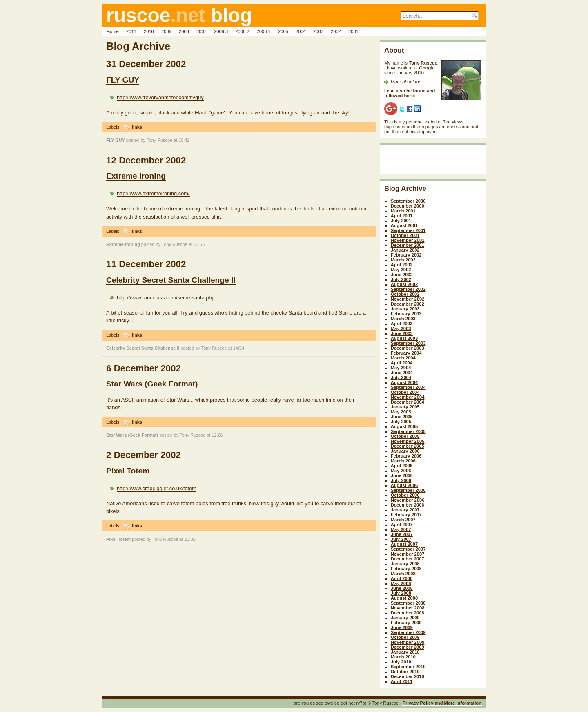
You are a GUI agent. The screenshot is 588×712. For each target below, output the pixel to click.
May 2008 (401, 583)
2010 (149, 31)
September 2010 (408, 667)
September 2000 (408, 201)
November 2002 (408, 299)
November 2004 (408, 397)
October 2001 (405, 235)
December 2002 (408, 304)
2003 (318, 31)
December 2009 (408, 647)
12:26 (217, 435)
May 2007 (401, 529)
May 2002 (401, 270)
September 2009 (408, 632)
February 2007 (406, 515)
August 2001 (404, 225)
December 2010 (408, 676)
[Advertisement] (432, 161)
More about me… (408, 82)
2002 (336, 31)
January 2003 (405, 309)
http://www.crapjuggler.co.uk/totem (157, 488)
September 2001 (408, 230)
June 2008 (402, 588)
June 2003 (402, 333)
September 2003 (408, 343)
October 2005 (405, 436)
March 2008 (403, 574)
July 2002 (401, 279)
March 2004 (403, 358)
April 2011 (402, 681)
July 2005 (401, 422)
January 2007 (405, 510)
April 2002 (402, 265)
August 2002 (404, 284)
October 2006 (405, 495)
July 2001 (401, 221)
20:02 (190, 539)
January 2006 (405, 451)
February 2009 (406, 623)
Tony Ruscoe (159, 140)
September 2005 (408, 431)
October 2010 (405, 672)
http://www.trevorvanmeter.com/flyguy (160, 97)
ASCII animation (140, 400)
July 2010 (401, 662)
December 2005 (408, 446)
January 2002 (405, 250)
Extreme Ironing (136, 176)
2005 (283, 31)
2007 (202, 31)
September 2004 (408, 387)
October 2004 (405, 392)
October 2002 (405, 294)
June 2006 (402, 475)
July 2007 (401, 539)
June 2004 (402, 373)
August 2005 (404, 426)
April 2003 (402, 324)
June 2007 (402, 534)
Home (113, 31)
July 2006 (401, 480)
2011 (131, 31)
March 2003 (403, 319)
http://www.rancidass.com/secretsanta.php (166, 298)
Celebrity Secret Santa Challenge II (171, 280)
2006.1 (264, 31)
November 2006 (408, 500)
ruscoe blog (179, 15)
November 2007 (408, 554)
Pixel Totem (128, 471)
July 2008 (401, 593)
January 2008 (405, 564)
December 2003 (408, 348)
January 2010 (405, 652)
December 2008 (408, 613)
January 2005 (405, 407)
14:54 (239, 348)
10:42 (184, 140)
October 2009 (405, 637)
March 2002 (403, 260)
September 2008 (408, 603)
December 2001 (408, 245)
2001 (353, 31)
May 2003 (401, 328)
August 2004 (404, 382)
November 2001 (408, 240)
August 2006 (404, 485)
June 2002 (402, 275)
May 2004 (401, 368)
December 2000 (408, 206)
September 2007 (408, 549)
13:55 (199, 244)
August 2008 (404, 598)
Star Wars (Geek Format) (152, 384)
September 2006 (408, 490)
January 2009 (405, 618)
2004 (301, 31)
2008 (184, 31)
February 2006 (406, 456)
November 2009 (408, 642)
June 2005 (402, 417)
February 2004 (406, 353)
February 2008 (406, 569)
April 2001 (402, 216)
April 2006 (402, 466)
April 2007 (402, 525)
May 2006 (401, 471)
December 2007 (408, 559)
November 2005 (408, 441)
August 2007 (404, 544)
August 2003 (404, 338)
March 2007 (403, 520)
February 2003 (406, 314)
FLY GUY (123, 80)
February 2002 (406, 255)
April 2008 (402, 578)
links (137, 127)
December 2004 (408, 402)
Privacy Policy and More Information (442, 703)
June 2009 (402, 627)
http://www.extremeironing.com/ (153, 193)
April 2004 (402, 363)
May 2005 (401, 412)
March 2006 (403, 461)
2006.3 (221, 31)
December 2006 (408, 505)
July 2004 (401, 377)
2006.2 (242, 31)
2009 (166, 31)
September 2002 (408, 289)
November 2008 (408, 608)
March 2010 (403, 657)
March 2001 (403, 211)
